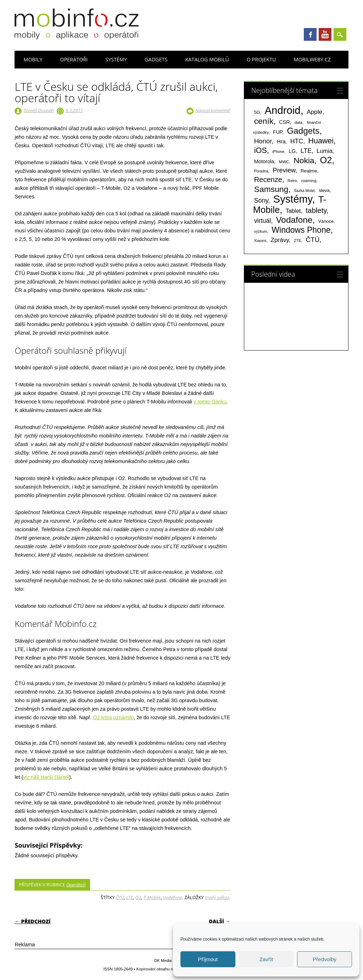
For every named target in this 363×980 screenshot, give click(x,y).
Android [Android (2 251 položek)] (283, 110)
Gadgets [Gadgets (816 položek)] (303, 131)
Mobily (33, 59)
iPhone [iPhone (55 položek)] (278, 152)
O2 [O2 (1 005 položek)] (326, 160)
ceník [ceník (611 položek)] (264, 121)
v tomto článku (210, 402)
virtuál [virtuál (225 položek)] (263, 221)
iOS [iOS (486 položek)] (261, 150)
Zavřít (266, 959)
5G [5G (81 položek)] (257, 112)
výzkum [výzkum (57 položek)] (261, 231)
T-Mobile (152, 897)
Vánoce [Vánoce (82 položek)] (326, 221)
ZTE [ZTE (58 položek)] (298, 241)
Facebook (310, 34)
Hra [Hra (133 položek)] (281, 141)
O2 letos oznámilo (113, 717)
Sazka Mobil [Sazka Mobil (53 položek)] (304, 191)
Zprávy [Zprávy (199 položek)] (280, 240)
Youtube (325, 34)
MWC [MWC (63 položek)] (284, 162)
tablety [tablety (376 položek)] (316, 210)
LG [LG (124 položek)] (292, 151)
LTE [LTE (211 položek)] (306, 151)
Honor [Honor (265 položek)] (263, 141)
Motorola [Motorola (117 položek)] (264, 161)
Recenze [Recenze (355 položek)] (268, 180)
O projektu (261, 59)
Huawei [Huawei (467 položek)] (321, 141)
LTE (130, 897)
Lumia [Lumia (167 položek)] (325, 151)
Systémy (116, 59)
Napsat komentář (213, 110)
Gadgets (156, 59)
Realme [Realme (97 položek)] (309, 171)
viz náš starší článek (46, 777)
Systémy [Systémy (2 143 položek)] (293, 199)
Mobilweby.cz (312, 59)
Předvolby (325, 959)
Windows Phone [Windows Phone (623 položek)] (301, 230)
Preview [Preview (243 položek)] (284, 170)
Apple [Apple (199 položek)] (314, 112)
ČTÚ (120, 897)
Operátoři (74, 59)
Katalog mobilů (207, 59)
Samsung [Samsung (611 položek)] (271, 189)
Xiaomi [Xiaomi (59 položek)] (260, 241)
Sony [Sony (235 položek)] (261, 200)
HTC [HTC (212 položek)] (297, 141)
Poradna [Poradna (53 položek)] (261, 171)
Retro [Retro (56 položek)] (292, 181)
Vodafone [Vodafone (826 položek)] (294, 220)
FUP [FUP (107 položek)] (278, 132)
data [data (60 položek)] (298, 122)
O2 (138, 897)
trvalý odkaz (217, 897)
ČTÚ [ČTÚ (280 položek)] (312, 240)
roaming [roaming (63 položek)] (309, 181)
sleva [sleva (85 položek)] (324, 190)
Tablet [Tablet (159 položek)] (293, 211)
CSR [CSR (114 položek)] (284, 122)
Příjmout (208, 959)
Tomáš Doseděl (39, 110)
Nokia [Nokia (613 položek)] (304, 160)
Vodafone (173, 897)
